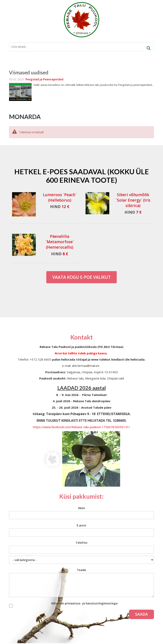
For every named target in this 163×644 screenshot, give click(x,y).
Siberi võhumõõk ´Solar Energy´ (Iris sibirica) (133, 200)
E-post (81, 525)
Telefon (81, 542)
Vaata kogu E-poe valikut (81, 277)
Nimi (82, 508)
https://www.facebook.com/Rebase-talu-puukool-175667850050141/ (81, 427)
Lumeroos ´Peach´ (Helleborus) (60, 197)
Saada (141, 614)
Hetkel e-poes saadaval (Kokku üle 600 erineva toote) (82, 176)
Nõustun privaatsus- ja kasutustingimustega (84, 603)
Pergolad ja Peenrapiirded (44, 79)
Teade (81, 570)
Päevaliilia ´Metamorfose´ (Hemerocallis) (60, 242)
